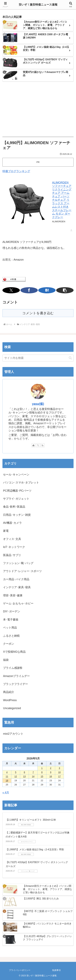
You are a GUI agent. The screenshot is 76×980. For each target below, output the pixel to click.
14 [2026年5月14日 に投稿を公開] (33, 776)
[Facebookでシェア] (29, 290)
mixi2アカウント (13, 734)
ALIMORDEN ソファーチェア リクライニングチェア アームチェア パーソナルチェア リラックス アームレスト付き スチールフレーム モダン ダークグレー (62, 200)
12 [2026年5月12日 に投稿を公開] (16, 776)
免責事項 (56, 970)
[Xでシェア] (11, 290)
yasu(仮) (38, 404)
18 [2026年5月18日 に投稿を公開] (7, 780)
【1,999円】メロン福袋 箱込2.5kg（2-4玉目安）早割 (35, 849)
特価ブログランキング (16, 171)
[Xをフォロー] (38, 445)
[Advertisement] (38, 109)
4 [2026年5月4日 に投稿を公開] (7, 772)
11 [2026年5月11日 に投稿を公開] (7, 776)
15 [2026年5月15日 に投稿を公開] (42, 776)
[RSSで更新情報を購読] (43, 445)
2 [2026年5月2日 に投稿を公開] (51, 768)
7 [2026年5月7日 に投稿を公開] (33, 772)
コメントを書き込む (38, 313)
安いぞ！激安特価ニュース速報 (38, 5)
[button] (65, 290)
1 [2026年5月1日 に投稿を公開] (42, 768)
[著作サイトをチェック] (33, 445)
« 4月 (6, 792)
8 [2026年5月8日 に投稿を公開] (42, 772)
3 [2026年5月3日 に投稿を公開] (59, 768)
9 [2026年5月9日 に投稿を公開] (51, 772)
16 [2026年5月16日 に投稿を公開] (51, 776)
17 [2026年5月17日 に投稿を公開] (59, 776)
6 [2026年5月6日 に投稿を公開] (24, 772)
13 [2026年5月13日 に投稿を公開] (24, 776)
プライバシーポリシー (20, 970)
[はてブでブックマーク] (47, 290)
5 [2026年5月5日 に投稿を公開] (16, 772)
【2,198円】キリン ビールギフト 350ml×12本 (31, 820)
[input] (38, 358)
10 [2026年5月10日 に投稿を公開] (59, 772)
